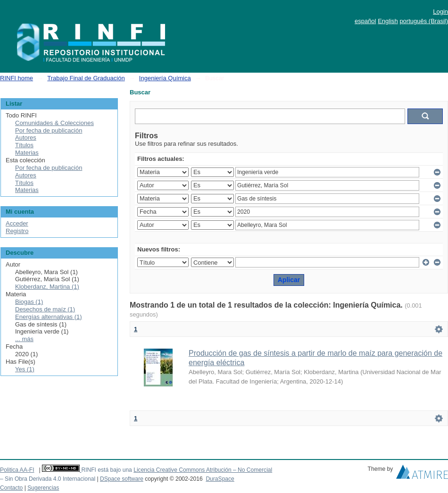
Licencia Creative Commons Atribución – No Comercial (203, 470)
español (365, 21)
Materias (27, 153)
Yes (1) (25, 369)
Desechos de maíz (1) (45, 309)
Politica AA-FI (17, 470)
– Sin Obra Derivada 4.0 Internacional (48, 479)
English (388, 21)
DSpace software (122, 479)
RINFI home (17, 78)
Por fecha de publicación (49, 130)
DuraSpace (220, 479)
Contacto (11, 488)
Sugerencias (43, 488)
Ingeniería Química (165, 78)
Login (440, 12)
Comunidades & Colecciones (54, 123)
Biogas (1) (29, 302)
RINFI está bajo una (106, 470)
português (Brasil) (424, 21)
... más (24, 339)
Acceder (17, 223)
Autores (26, 138)
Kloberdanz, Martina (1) (47, 287)
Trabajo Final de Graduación (86, 78)
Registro (17, 231)
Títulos (24, 145)
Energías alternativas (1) (49, 317)
